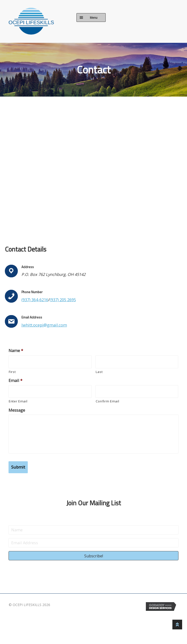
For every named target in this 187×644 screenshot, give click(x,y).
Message (17, 410)
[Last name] (137, 362)
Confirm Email (108, 401)
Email (15, 380)
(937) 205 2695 (63, 300)
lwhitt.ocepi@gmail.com (44, 325)
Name (16, 350)
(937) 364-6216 (35, 300)
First (12, 372)
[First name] (50, 362)
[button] (93, 555)
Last (99, 372)
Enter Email (18, 401)
